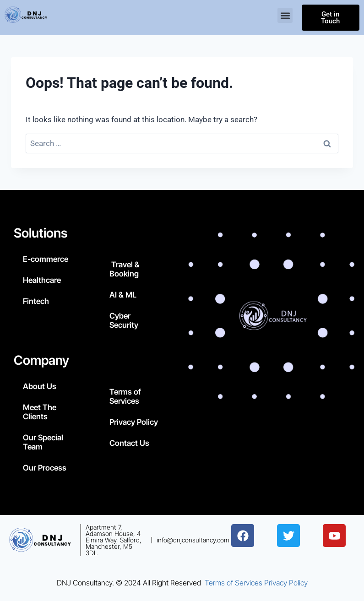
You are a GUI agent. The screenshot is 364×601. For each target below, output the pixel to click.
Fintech (36, 301)
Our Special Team (43, 442)
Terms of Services (125, 396)
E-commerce (46, 259)
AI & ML (123, 295)
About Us (40, 386)
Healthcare (42, 280)
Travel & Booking (125, 269)
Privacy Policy (134, 422)
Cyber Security (124, 320)
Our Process (45, 468)
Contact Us (129, 443)
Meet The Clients (40, 412)
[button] (285, 16)
